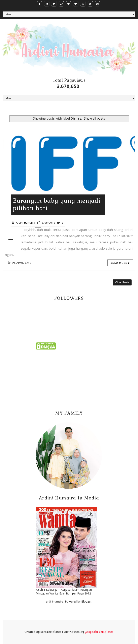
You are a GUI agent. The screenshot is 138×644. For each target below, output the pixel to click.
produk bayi (19, 263)
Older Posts (122, 282)
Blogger (86, 601)
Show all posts (94, 118)
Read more (120, 263)
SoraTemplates (51, 632)
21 (63, 223)
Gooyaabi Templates (99, 632)
